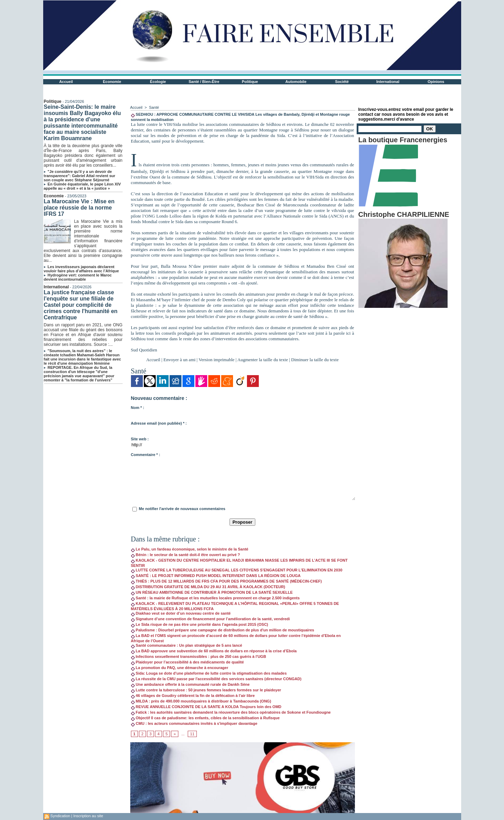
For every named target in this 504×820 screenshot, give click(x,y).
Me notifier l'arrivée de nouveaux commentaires (182, 509)
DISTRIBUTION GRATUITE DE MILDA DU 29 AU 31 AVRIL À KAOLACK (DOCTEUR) (208, 587)
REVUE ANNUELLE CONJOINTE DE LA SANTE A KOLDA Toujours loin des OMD (206, 707)
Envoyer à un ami (179, 360)
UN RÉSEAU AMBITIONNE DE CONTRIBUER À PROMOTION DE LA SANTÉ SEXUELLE (212, 592)
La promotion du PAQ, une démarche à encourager (180, 668)
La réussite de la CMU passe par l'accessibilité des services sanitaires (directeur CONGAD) (216, 679)
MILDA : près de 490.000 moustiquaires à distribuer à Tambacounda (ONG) (201, 701)
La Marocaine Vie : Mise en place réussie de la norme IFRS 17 (79, 208)
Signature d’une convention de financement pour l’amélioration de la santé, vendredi (211, 619)
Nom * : (138, 408)
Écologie (158, 82)
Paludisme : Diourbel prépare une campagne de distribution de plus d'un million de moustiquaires (223, 630)
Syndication (60, 816)
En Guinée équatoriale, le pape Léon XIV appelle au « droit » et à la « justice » (82, 186)
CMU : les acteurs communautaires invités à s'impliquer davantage (194, 723)
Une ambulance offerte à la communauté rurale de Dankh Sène (190, 684)
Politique (250, 82)
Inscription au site (88, 816)
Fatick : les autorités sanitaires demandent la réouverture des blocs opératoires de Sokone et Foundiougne (231, 712)
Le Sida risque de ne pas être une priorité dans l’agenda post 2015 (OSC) (200, 624)
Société (342, 82)
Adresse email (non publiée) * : (159, 423)
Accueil (66, 82)
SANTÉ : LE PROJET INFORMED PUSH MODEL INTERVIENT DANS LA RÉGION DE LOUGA (216, 576)
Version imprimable (216, 360)
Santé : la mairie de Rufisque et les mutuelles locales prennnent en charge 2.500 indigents (215, 598)
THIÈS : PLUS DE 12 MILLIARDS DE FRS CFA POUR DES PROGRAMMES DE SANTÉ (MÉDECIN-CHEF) (226, 581)
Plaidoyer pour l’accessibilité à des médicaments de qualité (188, 662)
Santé (154, 107)
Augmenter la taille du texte (263, 360)
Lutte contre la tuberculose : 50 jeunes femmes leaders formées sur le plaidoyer (206, 690)
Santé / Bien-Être (204, 82)
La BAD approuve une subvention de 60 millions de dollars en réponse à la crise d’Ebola (214, 651)
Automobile (296, 82)
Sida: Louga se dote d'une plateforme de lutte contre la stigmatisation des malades (209, 673)
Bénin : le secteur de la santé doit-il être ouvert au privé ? (186, 555)
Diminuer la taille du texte (315, 360)
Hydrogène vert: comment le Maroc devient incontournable (78, 277)
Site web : (140, 439)
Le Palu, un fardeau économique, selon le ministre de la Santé (190, 549)
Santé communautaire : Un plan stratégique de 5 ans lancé (187, 645)
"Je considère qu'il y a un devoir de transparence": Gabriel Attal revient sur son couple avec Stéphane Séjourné (80, 176)
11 (192, 734)
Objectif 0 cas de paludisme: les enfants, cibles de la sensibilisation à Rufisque (205, 718)
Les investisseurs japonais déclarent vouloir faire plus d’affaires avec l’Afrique (82, 269)
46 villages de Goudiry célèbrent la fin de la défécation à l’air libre (193, 696)
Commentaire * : (146, 455)
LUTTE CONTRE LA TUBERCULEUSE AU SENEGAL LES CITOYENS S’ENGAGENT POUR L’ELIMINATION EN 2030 (237, 570)
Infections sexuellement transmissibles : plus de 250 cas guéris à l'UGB (199, 656)
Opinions (436, 82)
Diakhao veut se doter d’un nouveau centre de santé (181, 613)
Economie (112, 82)
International (388, 82)
